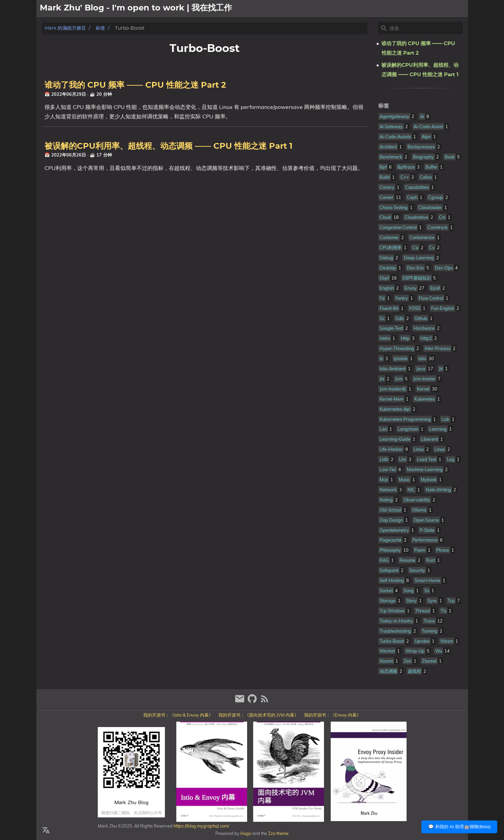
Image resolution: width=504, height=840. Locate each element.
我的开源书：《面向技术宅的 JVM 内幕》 (259, 715)
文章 (444, 8)
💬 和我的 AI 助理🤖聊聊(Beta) (459, 827)
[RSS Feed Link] (265, 702)
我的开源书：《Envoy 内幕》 (333, 715)
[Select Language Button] (46, 831)
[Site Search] (425, 28)
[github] (253, 702)
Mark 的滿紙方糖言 (65, 28)
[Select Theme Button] (406, 8)
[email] (241, 702)
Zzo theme (278, 833)
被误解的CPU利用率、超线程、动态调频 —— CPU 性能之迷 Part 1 (168, 146)
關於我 (425, 8)
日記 (460, 8)
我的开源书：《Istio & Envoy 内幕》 (178, 715)
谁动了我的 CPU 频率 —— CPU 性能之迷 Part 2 (135, 85)
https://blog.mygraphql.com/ (201, 826)
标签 (100, 28)
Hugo (246, 833)
